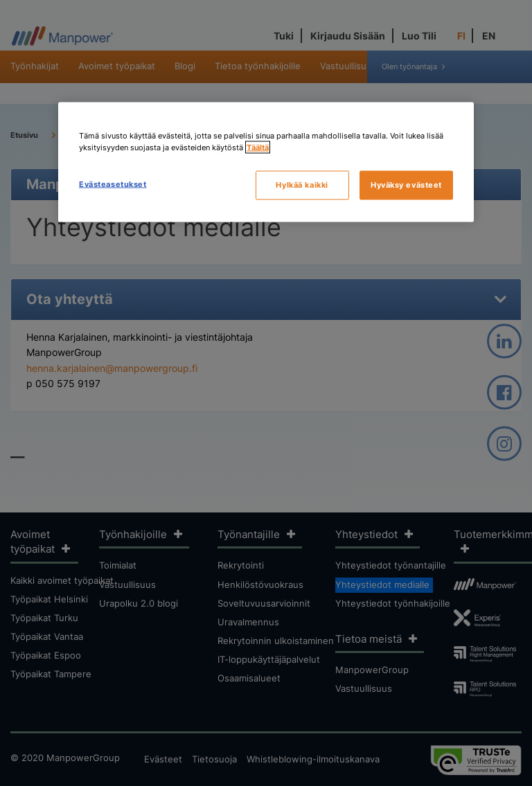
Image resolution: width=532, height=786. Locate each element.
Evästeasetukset (113, 184)
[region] (266, 162)
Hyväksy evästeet (406, 185)
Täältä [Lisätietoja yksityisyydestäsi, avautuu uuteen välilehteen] (258, 148)
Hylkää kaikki (302, 185)
